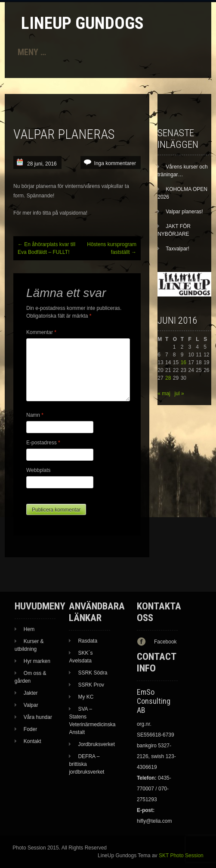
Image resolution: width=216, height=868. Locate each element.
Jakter (31, 693)
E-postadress (43, 443)
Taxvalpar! (177, 249)
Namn (35, 415)
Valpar (31, 705)
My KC (86, 697)
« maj (164, 393)
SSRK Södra (93, 673)
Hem (29, 629)
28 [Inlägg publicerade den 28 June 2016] (168, 378)
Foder (30, 729)
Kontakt (32, 741)
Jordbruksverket (96, 744)
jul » (179, 393)
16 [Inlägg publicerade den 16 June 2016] (184, 362)
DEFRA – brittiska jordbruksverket (86, 764)
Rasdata (88, 641)
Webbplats (38, 470)
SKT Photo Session (181, 856)
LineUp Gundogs (82, 23)
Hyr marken (37, 661)
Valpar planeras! (184, 212)
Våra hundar (38, 717)
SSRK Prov (91, 685)
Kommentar (41, 332)
